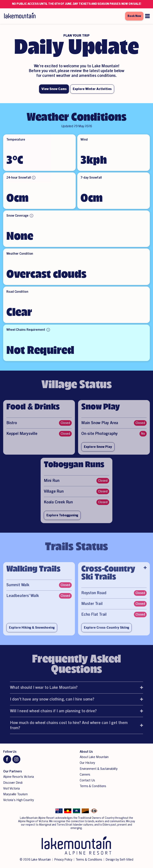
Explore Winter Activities (92, 89)
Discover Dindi (13, 783)
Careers (85, 775)
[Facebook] (7, 759)
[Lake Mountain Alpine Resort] (20, 16)
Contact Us (87, 780)
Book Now (134, 16)
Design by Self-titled (119, 860)
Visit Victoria (11, 789)
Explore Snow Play (98, 451)
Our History (87, 763)
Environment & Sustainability (99, 769)
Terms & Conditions (93, 786)
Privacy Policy (63, 860)
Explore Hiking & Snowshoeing (32, 632)
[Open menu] (147, 16)
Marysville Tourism (15, 794)
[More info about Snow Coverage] (31, 216)
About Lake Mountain (94, 757)
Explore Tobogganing (62, 520)
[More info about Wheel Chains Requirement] (48, 330)
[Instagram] (16, 759)
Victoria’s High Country (19, 800)
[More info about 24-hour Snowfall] (34, 178)
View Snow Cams (54, 89)
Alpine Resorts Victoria (19, 777)
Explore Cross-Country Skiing (106, 632)
